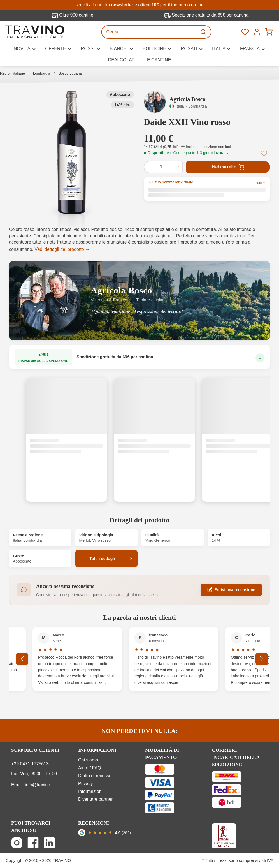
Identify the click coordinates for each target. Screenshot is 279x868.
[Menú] (257, 32)
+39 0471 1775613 (30, 764)
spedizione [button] (208, 147)
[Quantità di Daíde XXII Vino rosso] (163, 167)
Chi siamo (88, 760)
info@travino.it (39, 785)
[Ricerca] (204, 32)
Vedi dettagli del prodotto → (62, 249)
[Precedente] (23, 659)
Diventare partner (96, 799)
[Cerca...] (150, 32)
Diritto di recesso (95, 776)
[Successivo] (262, 659)
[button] (72, 152)
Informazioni (90, 791)
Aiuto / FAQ (90, 768)
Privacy (85, 783)
